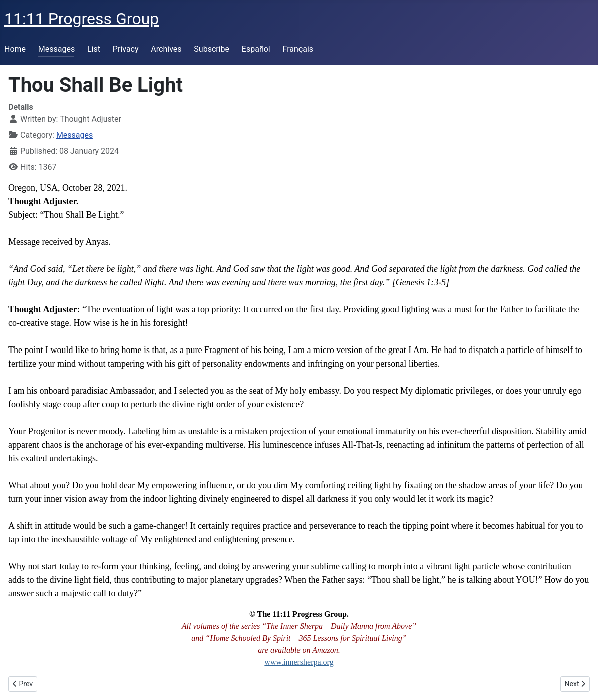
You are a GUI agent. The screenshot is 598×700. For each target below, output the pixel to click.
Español (256, 49)
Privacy (126, 49)
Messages (56, 49)
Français (298, 49)
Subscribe (212, 49)
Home (15, 49)
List (94, 49)
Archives (166, 49)
